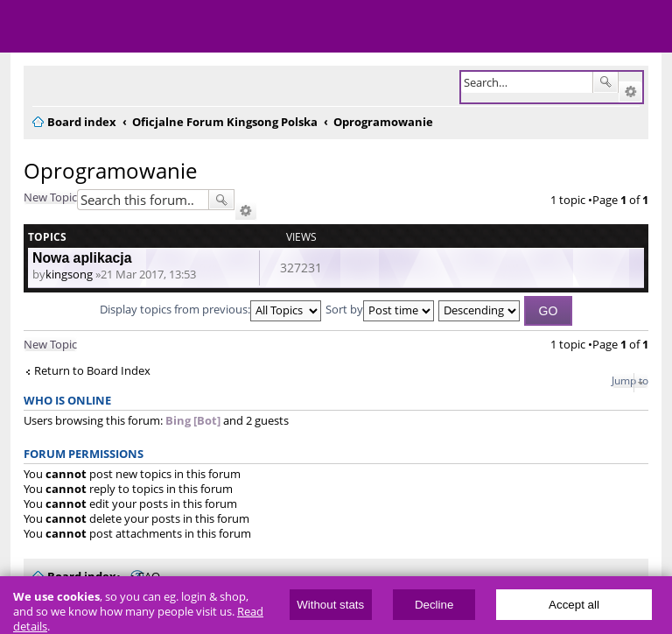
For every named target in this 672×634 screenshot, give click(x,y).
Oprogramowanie (110, 170)
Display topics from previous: (210, 309)
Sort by (380, 309)
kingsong (69, 274)
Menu (26, 26)
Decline (434, 605)
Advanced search (630, 92)
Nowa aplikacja (82, 258)
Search (605, 82)
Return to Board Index (92, 371)
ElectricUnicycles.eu (127, 28)
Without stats (330, 605)
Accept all (574, 605)
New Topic (50, 197)
